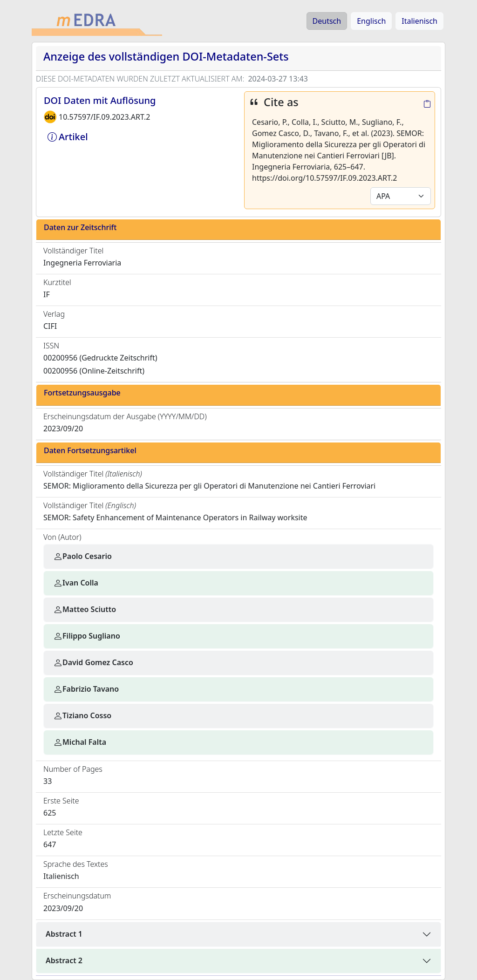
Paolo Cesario (82, 556)
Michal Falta (80, 742)
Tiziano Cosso (82, 715)
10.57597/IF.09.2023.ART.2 (104, 117)
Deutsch (327, 21)
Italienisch (419, 21)
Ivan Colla (76, 583)
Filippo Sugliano (87, 636)
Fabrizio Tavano (86, 689)
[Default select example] (401, 196)
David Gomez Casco (93, 662)
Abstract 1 (64, 934)
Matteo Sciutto (85, 609)
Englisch (371, 21)
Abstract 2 (64, 960)
